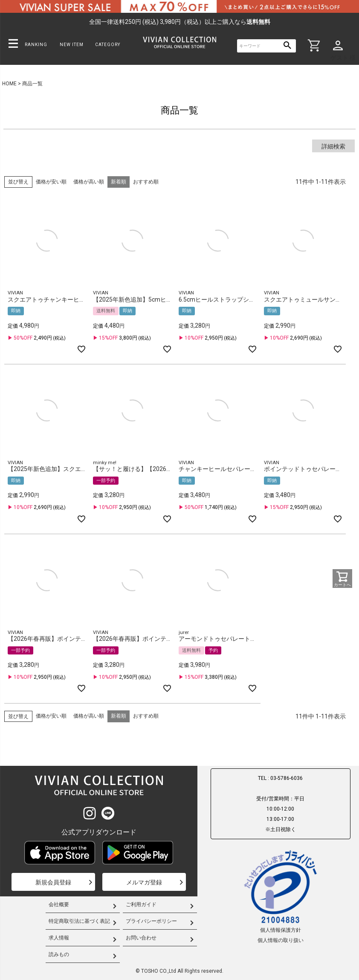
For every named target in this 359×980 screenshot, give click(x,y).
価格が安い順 (51, 182)
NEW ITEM (72, 45)
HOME (9, 84)
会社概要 (59, 904)
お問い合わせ (141, 938)
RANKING (36, 45)
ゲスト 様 (343, 58)
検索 (287, 46)
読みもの (59, 954)
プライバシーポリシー (151, 921)
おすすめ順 (146, 182)
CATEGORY (108, 45)
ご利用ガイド (141, 904)
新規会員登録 (53, 882)
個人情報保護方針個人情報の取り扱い (280, 896)
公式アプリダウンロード (99, 832)
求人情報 (59, 938)
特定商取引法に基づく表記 (79, 921)
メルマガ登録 (144, 882)
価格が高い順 (89, 182)
